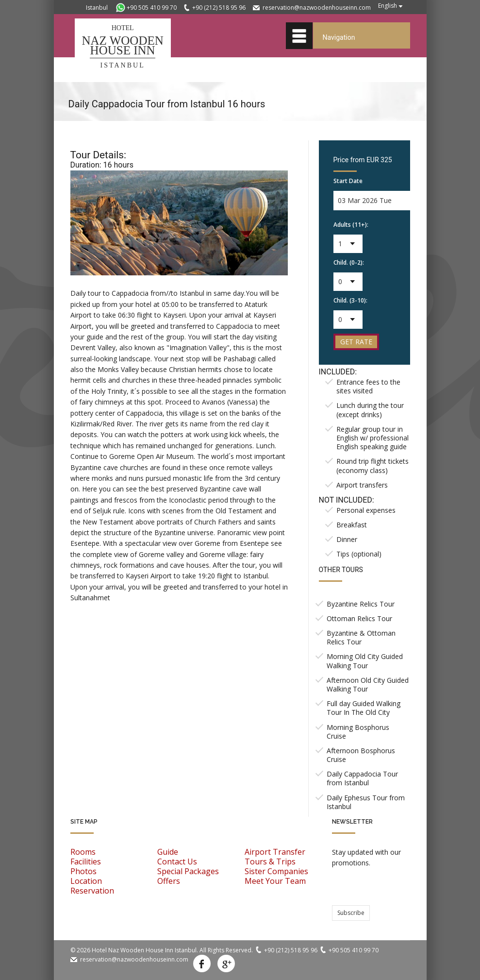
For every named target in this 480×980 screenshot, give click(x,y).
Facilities (86, 862)
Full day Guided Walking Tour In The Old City (364, 708)
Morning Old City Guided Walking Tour (365, 661)
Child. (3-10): (350, 300)
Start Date (348, 181)
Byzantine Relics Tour (361, 604)
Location (86, 881)
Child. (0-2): (349, 262)
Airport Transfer (275, 852)
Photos (83, 871)
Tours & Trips (270, 862)
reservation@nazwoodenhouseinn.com (317, 8)
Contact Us (177, 862)
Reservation (92, 891)
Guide (168, 852)
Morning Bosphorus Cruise (358, 732)
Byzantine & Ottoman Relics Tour (361, 637)
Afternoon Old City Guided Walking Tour (368, 684)
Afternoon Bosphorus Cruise (361, 755)
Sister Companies (276, 871)
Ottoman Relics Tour (359, 618)
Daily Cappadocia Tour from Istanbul (362, 778)
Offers (169, 881)
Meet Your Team (275, 881)
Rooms (83, 852)
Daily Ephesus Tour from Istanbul (366, 802)
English (388, 6)
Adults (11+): (351, 225)
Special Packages (188, 871)
